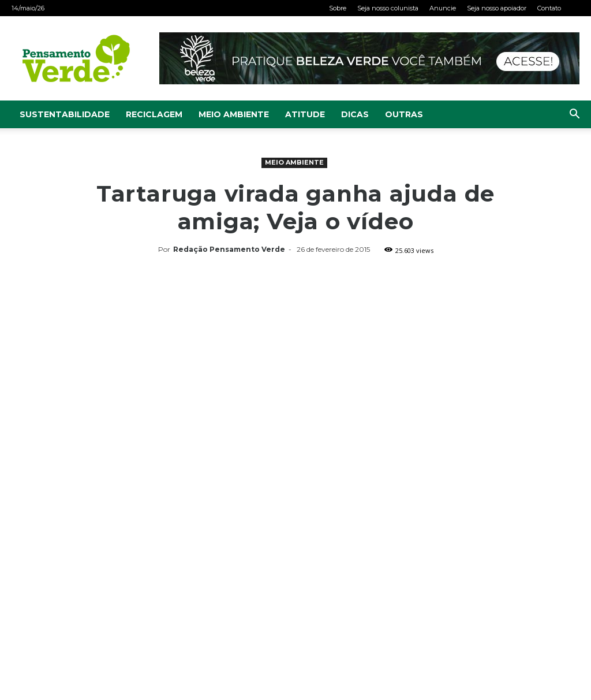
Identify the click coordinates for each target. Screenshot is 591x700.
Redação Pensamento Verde (229, 249)
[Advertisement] (295, 345)
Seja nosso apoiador (497, 8)
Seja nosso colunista (388, 8)
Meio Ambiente (234, 114)
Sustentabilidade (65, 114)
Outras (404, 114)
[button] (574, 115)
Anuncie (443, 8)
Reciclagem (154, 114)
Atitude (305, 114)
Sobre (338, 8)
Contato (549, 8)
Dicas (355, 114)
